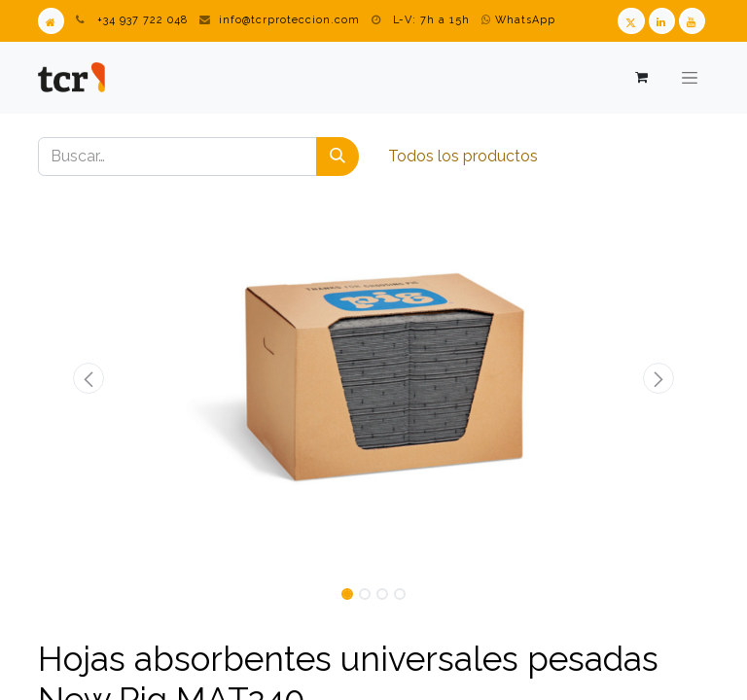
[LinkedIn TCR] (662, 21)
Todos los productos (463, 156)
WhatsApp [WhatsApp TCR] (518, 20)
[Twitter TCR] (631, 21)
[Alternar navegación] (690, 78)
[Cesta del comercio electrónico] (640, 77)
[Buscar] (338, 157)
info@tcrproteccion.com (289, 20)
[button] (89, 378)
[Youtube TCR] (692, 21)
